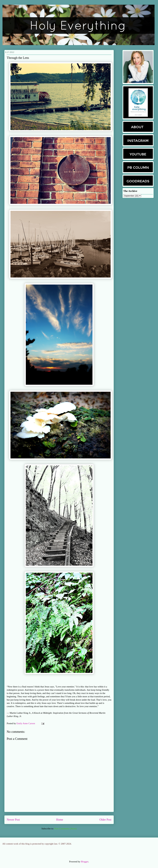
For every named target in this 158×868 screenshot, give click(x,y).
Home (60, 820)
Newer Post (13, 820)
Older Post (106, 820)
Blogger (85, 862)
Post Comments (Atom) (65, 829)
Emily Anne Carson (26, 723)
